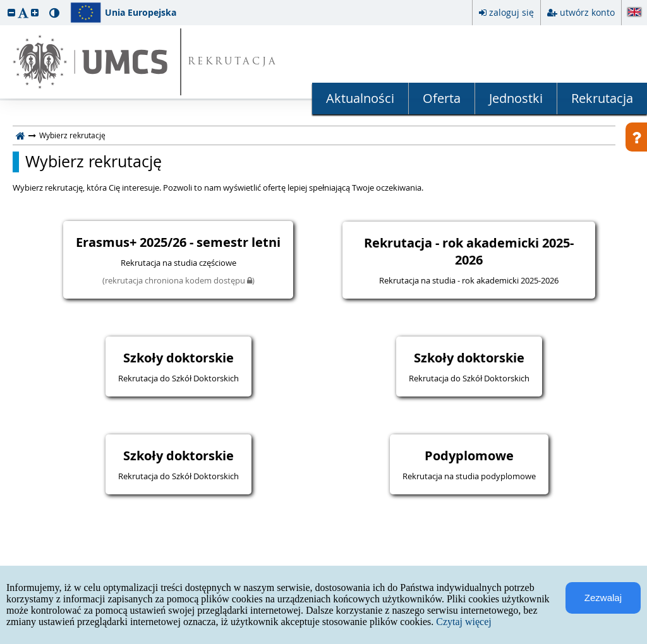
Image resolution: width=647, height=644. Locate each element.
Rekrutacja (602, 98)
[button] (11, 12)
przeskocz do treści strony (3, 3)
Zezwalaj (603, 598)
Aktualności (360, 98)
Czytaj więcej (464, 622)
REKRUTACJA (233, 62)
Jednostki (516, 98)
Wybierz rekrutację (94, 162)
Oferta (442, 98)
